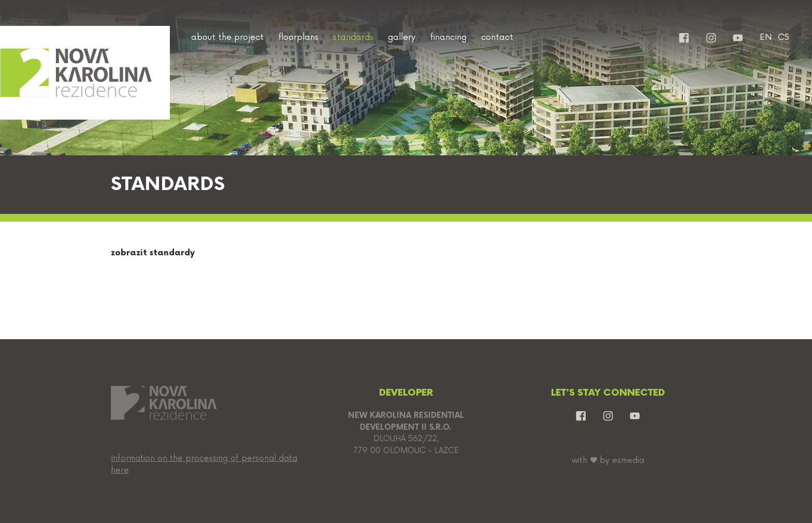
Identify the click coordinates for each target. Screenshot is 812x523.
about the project (227, 37)
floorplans (298, 37)
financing (448, 37)
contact (497, 37)
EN (766, 37)
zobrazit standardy (153, 253)
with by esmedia (608, 461)
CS (784, 37)
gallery (402, 37)
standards (353, 37)
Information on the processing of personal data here (204, 464)
